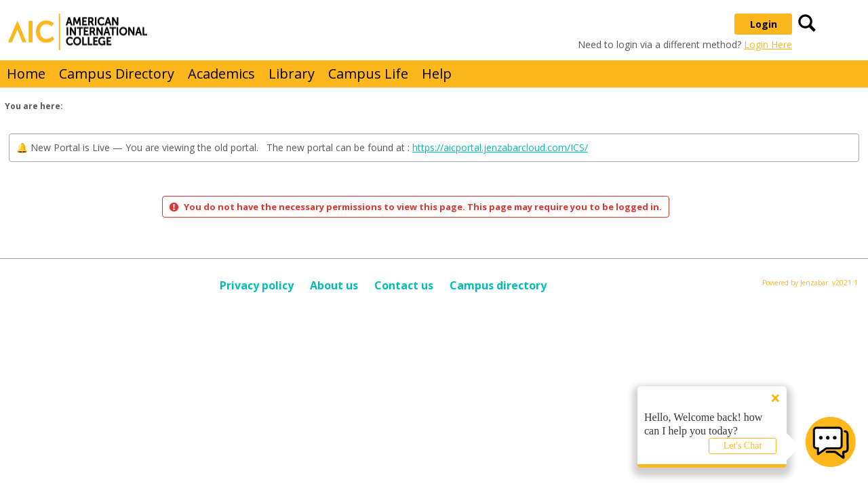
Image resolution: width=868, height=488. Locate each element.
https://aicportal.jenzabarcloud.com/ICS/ (500, 147)
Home (26, 74)
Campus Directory (117, 74)
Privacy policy (257, 285)
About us (334, 285)
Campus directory (498, 285)
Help (437, 74)
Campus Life (368, 74)
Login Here (768, 44)
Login (764, 24)
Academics (221, 74)
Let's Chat (743, 446)
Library (292, 74)
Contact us (404, 285)
